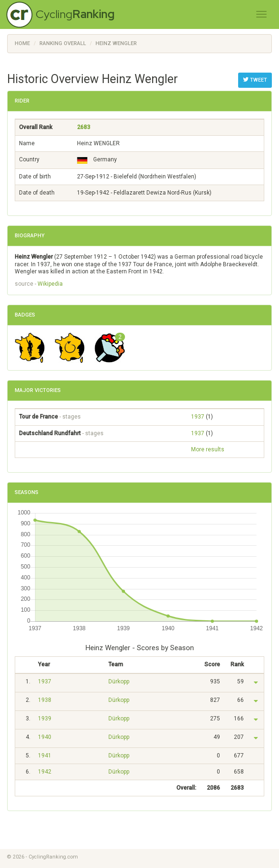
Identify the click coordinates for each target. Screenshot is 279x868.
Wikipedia (50, 284)
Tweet (255, 80)
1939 (45, 719)
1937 (198, 417)
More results (208, 449)
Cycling (75, 14)
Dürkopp (119, 681)
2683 (84, 127)
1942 (45, 772)
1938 (45, 700)
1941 (45, 756)
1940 (45, 737)
